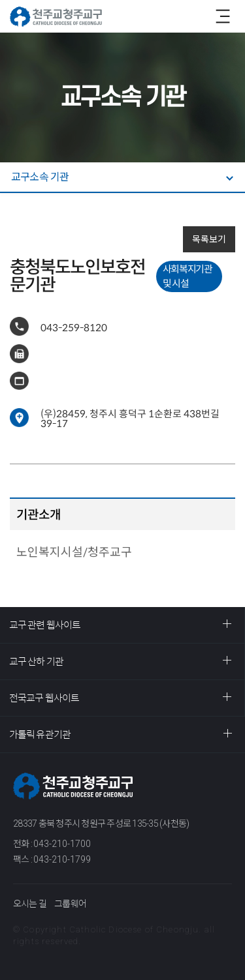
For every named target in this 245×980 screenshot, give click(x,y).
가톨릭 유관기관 (40, 735)
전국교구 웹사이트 (44, 698)
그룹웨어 (70, 904)
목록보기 (209, 239)
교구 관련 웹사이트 (45, 625)
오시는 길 (30, 904)
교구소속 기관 (40, 177)
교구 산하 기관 (36, 661)
